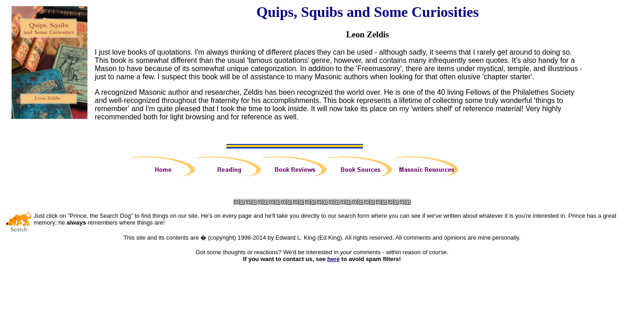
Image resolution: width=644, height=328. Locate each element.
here (334, 259)
